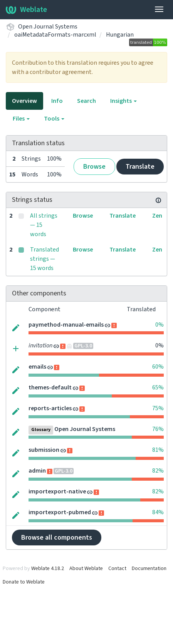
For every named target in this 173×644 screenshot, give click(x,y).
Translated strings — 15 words (45, 259)
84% (158, 512)
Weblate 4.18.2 (48, 569)
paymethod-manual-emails (66, 325)
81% (158, 450)
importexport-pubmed (60, 512)
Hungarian (120, 35)
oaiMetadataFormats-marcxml (55, 35)
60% (158, 367)
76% (158, 429)
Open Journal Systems (48, 27)
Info (57, 101)
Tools (54, 119)
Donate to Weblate (24, 582)
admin (37, 471)
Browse (94, 167)
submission (44, 450)
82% (158, 471)
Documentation (149, 569)
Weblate (26, 10)
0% (160, 325)
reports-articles (50, 408)
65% (158, 387)
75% (158, 408)
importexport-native (57, 491)
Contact (117, 569)
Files (21, 119)
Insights (123, 101)
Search (86, 101)
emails (37, 367)
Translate (140, 167)
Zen (157, 216)
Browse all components (57, 538)
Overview (24, 101)
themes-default (50, 387)
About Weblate (86, 569)
